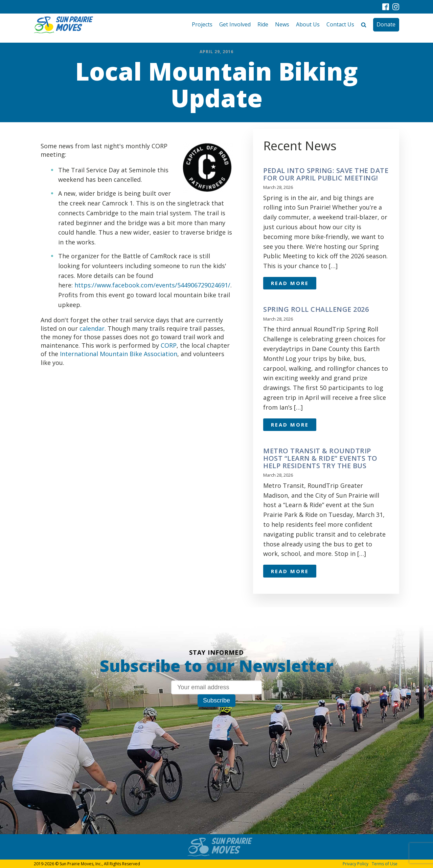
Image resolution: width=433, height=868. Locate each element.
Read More (290, 283)
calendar (92, 328)
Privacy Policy (356, 864)
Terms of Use (385, 864)
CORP (168, 345)
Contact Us (340, 24)
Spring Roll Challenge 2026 (316, 309)
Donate (386, 24)
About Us (308, 24)
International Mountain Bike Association (119, 354)
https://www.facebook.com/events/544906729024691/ (152, 285)
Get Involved (235, 24)
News (282, 24)
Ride (263, 24)
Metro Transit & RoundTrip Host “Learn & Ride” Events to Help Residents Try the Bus (320, 458)
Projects (202, 24)
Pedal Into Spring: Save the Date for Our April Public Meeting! (326, 174)
